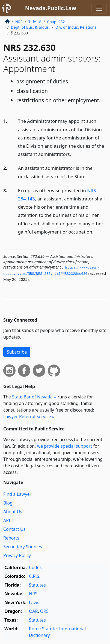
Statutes (37, 585)
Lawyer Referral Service (27, 416)
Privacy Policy (17, 555)
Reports (11, 538)
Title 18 (35, 22)
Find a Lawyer (17, 494)
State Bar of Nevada (32, 397)
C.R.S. (35, 576)
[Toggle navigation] (99, 8)
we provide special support (65, 446)
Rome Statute (43, 629)
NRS (19, 22)
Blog (8, 503)
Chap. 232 (56, 22)
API (7, 520)
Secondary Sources (23, 547)
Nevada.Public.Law (51, 8)
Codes (35, 567)
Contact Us (14, 529)
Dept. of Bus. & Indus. (30, 27)
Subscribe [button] (17, 352)
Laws (34, 602)
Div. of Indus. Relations (76, 27)
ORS (44, 611)
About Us (13, 512)
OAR (33, 611)
